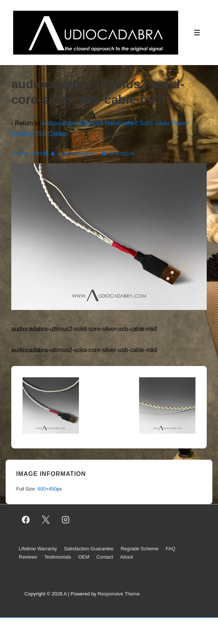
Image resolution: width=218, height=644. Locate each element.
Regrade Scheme (140, 549)
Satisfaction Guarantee (89, 549)
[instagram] (66, 520)
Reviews (28, 557)
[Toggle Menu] (197, 33)
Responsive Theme (119, 594)
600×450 (47, 489)
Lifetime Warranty (38, 549)
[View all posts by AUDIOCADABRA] (73, 154)
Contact (105, 557)
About (127, 557)
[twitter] (46, 520)
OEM (84, 557)
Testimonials (58, 557)
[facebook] (26, 520)
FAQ (171, 549)
